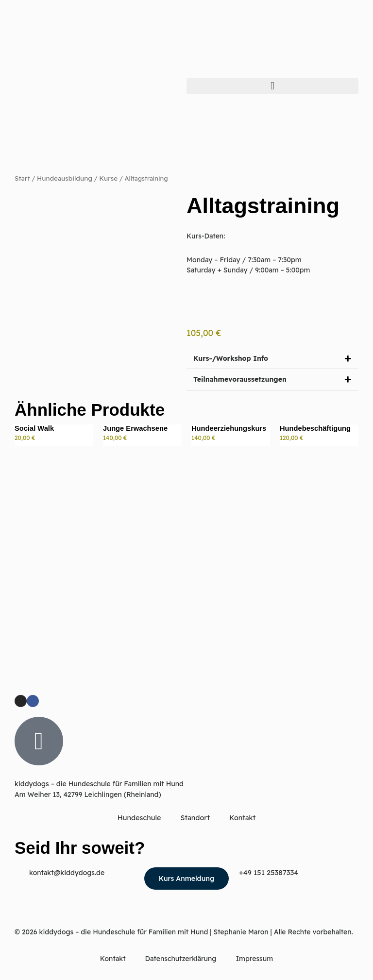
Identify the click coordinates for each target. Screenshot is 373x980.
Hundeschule (140, 819)
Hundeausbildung (63, 178)
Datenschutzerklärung (181, 959)
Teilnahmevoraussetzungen (240, 380)
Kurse (105, 178)
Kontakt (242, 819)
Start (22, 178)
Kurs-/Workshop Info (231, 358)
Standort (195, 819)
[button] (272, 86)
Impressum (254, 959)
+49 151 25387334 (267, 873)
